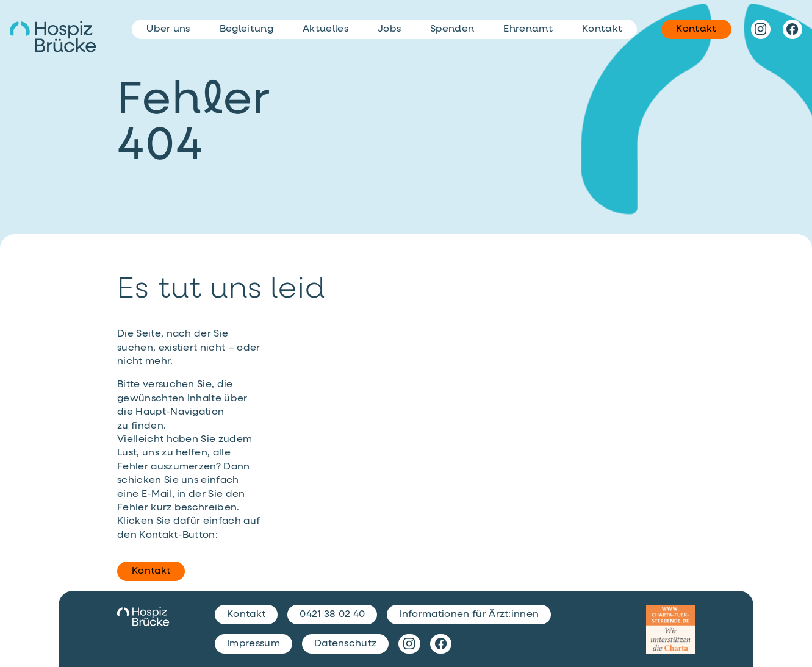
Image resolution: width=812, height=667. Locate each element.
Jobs (389, 29)
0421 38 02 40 (332, 615)
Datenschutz (346, 644)
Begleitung (246, 29)
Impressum (253, 644)
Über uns (168, 29)
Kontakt (151, 571)
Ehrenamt (528, 29)
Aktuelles (325, 29)
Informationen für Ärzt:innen (469, 615)
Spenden (452, 29)
